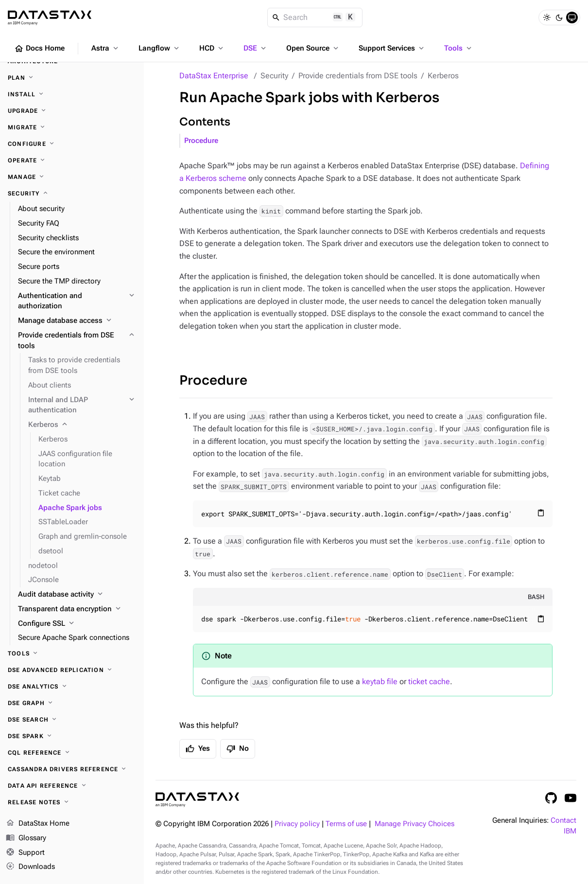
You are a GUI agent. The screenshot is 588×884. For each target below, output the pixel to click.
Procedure (201, 141)
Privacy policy (297, 824)
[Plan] (72, 78)
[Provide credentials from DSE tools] (77, 341)
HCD (212, 48)
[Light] (547, 18)
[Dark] (559, 18)
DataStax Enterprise (214, 76)
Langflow (160, 48)
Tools (459, 48)
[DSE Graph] (72, 703)
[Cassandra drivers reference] (72, 769)
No (238, 749)
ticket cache (429, 681)
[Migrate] (72, 127)
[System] (572, 18)
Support (25, 853)
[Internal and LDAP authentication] (82, 406)
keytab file (380, 681)
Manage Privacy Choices (415, 824)
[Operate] (72, 160)
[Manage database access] (77, 321)
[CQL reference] (72, 753)
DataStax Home (38, 824)
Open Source (313, 48)
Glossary (26, 838)
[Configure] (72, 144)
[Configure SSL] (77, 624)
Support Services (392, 48)
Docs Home (39, 49)
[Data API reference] (72, 786)
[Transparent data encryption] (77, 609)
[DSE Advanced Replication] (72, 670)
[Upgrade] (72, 111)
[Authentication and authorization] (77, 301)
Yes (198, 749)
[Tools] (72, 654)
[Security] (72, 194)
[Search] (315, 18)
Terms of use (346, 824)
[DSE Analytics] (72, 687)
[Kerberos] (82, 425)
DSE (256, 48)
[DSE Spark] (72, 736)
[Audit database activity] (77, 595)
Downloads (30, 867)
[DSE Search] (72, 720)
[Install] (72, 94)
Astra (106, 48)
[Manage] (72, 177)
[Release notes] (72, 802)
